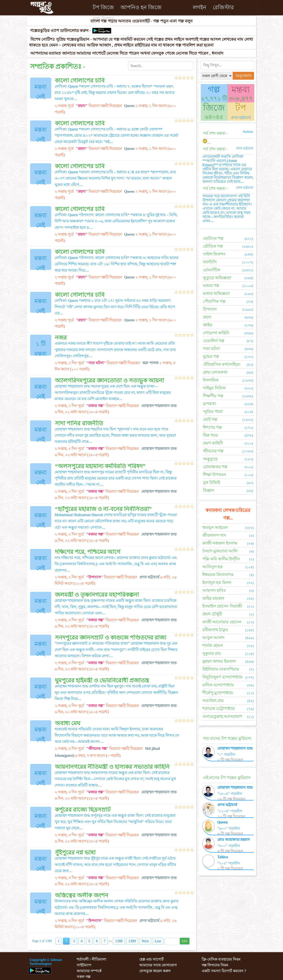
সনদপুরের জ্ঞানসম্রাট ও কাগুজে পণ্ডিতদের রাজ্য (111, 638)
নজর (61, 338)
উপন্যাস (210, 309)
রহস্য (207, 317)
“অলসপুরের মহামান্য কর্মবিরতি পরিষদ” (100, 466)
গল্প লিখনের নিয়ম (215, 965)
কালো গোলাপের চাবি (80, 80)
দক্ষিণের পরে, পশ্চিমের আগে (88, 552)
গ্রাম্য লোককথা (215, 372)
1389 (132, 941)
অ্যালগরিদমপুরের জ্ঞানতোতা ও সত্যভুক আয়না (109, 380)
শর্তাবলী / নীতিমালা (91, 959)
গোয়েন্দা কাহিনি (216, 333)
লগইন (200, 8)
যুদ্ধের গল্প (211, 356)
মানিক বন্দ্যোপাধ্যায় (218, 685)
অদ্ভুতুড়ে (210, 459)
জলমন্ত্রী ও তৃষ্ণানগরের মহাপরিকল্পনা (97, 595)
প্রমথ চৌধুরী (212, 614)
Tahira (223, 857)
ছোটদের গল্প (213, 238)
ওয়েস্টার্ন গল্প (214, 341)
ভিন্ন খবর (211, 435)
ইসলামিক (211, 380)
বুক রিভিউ (212, 482)
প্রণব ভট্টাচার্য (241, 118)
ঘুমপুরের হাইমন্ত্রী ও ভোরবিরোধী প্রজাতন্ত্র (102, 680)
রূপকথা (209, 404)
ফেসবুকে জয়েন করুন (155, 971)
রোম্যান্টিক (212, 270)
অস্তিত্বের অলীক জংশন (82, 895)
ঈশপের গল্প (213, 427)
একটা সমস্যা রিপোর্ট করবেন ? (224, 971)
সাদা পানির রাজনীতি (79, 423)
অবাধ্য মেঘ (68, 723)
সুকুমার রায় (212, 653)
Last (158, 941)
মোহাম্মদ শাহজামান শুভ (235, 748)
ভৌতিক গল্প (213, 246)
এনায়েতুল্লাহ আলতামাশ (222, 716)
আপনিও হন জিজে (141, 8)
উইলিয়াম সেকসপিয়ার (221, 669)
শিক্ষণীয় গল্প (213, 396)
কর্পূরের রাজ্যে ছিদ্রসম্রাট (83, 810)
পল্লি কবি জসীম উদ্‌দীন (221, 559)
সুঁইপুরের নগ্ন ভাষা (75, 852)
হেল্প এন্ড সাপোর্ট (151, 959)
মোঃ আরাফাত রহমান (234, 840)
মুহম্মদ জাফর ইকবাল (219, 661)
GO (185, 941)
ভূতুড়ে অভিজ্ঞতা (217, 278)
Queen (223, 822)
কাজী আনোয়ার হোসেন (222, 622)
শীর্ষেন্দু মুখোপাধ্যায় (218, 693)
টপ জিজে (103, 8)
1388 (119, 941)
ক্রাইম (208, 325)
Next (145, 941)
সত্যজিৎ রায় (213, 701)
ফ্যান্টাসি (210, 262)
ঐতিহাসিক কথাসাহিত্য (222, 364)
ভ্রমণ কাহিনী (213, 443)
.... (207, 142)
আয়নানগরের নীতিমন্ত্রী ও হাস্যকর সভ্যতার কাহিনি (112, 767)
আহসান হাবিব (214, 590)
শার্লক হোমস (213, 646)
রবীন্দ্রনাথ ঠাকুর (215, 630)
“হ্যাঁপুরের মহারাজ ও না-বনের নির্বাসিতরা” (103, 509)
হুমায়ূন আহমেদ (215, 527)
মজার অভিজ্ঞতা (216, 293)
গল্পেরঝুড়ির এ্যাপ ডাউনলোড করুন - (61, 31)
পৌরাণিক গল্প (214, 301)
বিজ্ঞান (209, 490)
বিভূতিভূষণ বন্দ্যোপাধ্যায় (223, 677)
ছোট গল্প (210, 419)
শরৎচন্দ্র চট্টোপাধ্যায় (219, 709)
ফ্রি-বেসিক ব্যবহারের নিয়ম (221, 959)
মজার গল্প (211, 286)
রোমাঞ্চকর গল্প (215, 467)
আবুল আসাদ (213, 638)
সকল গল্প (84, 977)
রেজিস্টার (223, 8)
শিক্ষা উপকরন (215, 475)
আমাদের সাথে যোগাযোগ (158, 965)
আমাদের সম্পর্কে (89, 971)
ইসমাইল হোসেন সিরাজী (222, 606)
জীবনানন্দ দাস (214, 535)
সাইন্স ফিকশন (214, 254)
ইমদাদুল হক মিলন (217, 583)
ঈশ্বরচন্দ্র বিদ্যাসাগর (218, 575)
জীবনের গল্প (213, 451)
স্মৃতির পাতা (213, 412)
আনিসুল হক (213, 567)
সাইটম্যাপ (84, 965)
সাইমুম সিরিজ (215, 388)
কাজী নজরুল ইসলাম (220, 543)
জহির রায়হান (213, 598)
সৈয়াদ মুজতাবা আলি (220, 551)
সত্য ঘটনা (211, 349)
